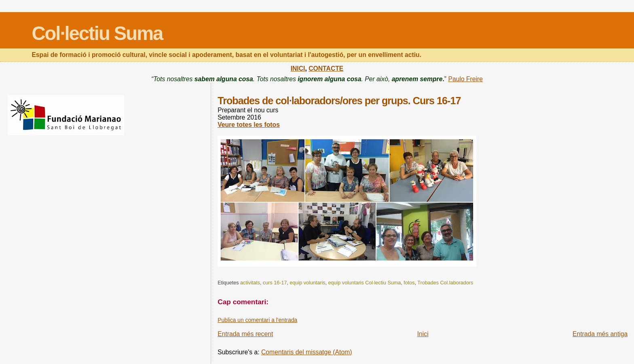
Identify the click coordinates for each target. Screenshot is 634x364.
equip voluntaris (307, 283)
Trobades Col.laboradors (445, 283)
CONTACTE (326, 68)
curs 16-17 (275, 283)
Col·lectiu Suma (97, 33)
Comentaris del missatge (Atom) (307, 352)
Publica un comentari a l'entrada (257, 320)
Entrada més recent (245, 334)
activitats (250, 283)
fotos (409, 283)
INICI (298, 68)
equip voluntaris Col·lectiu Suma (365, 283)
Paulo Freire (465, 79)
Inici (423, 334)
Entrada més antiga (600, 334)
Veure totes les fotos (249, 125)
